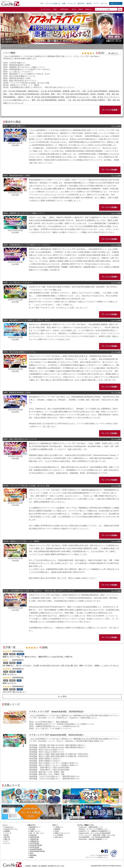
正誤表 (56, 831)
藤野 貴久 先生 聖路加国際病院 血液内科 (48, 100)
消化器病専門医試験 (35, 849)
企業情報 (28, 866)
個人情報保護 (42, 866)
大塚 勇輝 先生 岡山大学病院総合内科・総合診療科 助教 (32, 94)
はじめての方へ (46, 9)
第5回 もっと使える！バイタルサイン (18, 72)
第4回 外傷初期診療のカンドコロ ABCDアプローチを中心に (27, 69)
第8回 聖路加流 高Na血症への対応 (17, 78)
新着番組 (7, 831)
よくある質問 (58, 835)
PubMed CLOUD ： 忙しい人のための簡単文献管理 (95, 833)
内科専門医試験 (34, 843)
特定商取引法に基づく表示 (56, 866)
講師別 (81, 9)
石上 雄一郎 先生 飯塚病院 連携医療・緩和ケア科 (60, 91)
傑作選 (89, 3)
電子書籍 (32, 829)
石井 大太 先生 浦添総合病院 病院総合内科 (21, 91)
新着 (64, 3)
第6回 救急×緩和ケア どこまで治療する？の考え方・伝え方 (27, 74)
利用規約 (34, 866)
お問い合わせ (58, 837)
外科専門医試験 (34, 847)
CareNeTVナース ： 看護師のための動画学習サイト (95, 831)
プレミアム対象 (116, 126)
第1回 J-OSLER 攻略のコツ (14, 63)
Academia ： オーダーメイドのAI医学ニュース (93, 829)
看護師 (31, 857)
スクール (104, 3)
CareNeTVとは (8, 827)
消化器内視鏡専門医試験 (37, 851)
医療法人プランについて (62, 833)
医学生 (74, 9)
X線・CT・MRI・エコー (36, 833)
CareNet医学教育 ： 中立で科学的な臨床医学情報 (94, 837)
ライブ (96, 3)
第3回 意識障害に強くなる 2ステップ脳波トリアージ (24, 67)
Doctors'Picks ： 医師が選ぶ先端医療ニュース (93, 839)
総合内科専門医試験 (35, 845)
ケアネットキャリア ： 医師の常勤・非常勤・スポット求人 (97, 835)
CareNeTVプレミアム (10, 829)
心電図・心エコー (34, 831)
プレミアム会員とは (53, 3)
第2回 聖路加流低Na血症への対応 (17, 65)
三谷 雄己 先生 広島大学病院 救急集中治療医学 (86, 100)
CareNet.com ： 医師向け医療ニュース (91, 827)
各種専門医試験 (34, 837)
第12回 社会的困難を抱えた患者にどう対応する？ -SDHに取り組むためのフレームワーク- (40, 87)
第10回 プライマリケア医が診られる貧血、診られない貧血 (26, 83)
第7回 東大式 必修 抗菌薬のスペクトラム (19, 76)
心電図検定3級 (33, 841)
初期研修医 (32, 855)
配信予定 (81, 3)
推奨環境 (57, 829)
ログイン (116, 3)
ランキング (72, 3)
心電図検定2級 (33, 839)
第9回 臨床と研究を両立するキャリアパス (20, 81)
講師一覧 (7, 839)
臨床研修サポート (34, 827)
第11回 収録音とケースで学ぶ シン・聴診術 (21, 85)
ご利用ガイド (58, 827)
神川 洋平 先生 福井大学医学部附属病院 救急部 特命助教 (81, 94)
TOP (42, 3)
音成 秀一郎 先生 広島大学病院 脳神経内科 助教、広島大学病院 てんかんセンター (58, 97)
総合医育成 (32, 835)
